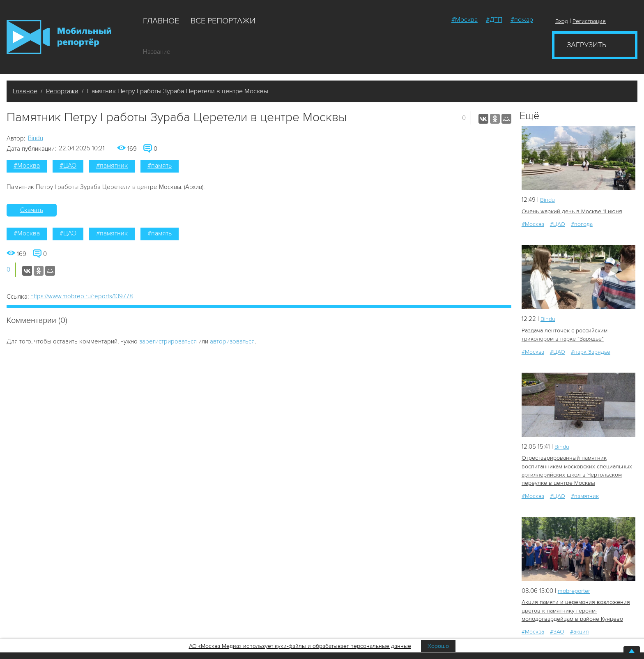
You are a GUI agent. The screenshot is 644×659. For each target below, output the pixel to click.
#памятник (112, 166)
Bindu (36, 138)
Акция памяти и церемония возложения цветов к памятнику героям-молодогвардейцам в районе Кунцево (575, 609)
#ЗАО (557, 630)
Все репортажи (223, 21)
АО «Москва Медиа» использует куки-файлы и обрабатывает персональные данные (300, 646)
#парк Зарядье (591, 351)
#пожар (522, 20)
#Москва (465, 20)
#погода (582, 224)
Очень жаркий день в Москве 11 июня (571, 211)
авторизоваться (232, 341)
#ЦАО (68, 166)
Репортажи (62, 91)
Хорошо (438, 646)
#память (160, 166)
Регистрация (589, 21)
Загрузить (586, 45)
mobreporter (575, 589)
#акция (580, 630)
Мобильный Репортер (59, 37)
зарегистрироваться (168, 341)
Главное (161, 21)
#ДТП (494, 20)
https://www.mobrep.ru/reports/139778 (82, 296)
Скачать (32, 210)
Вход (562, 21)
